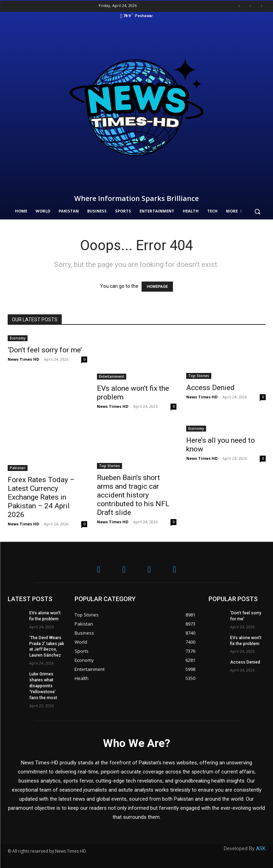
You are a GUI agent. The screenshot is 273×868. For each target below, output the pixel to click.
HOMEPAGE (157, 287)
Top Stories (199, 376)
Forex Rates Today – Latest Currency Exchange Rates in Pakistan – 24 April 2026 (41, 497)
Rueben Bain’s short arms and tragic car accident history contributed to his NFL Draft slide (133, 495)
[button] (257, 211)
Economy (18, 338)
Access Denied (210, 388)
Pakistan (18, 468)
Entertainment (112, 376)
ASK (261, 848)
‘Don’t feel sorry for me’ (45, 350)
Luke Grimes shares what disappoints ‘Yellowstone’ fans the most (43, 686)
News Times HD (23, 359)
